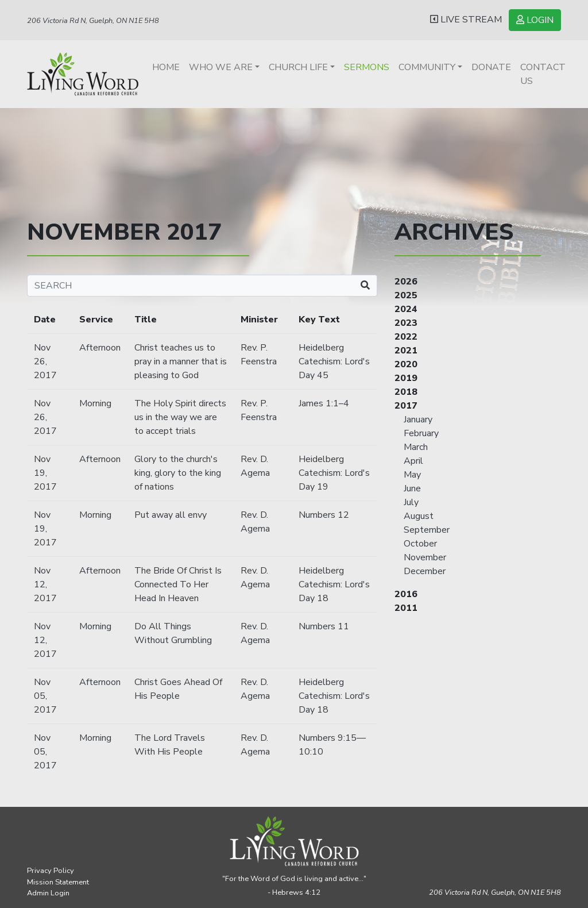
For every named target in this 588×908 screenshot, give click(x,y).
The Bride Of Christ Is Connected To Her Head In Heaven (178, 584)
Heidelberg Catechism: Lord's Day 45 (334, 361)
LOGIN (535, 20)
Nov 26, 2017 (45, 361)
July (411, 502)
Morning (95, 403)
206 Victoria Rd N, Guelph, (495, 892)
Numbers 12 (324, 515)
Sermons (367, 67)
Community (427, 67)
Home (166, 67)
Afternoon (100, 348)
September (427, 530)
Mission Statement (58, 882)
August (419, 516)
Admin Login (48, 893)
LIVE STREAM (466, 20)
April (413, 461)
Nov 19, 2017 (45, 473)
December (425, 571)
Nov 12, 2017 (45, 584)
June (412, 488)
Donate (491, 67)
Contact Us (543, 74)
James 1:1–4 (324, 403)
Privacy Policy (51, 871)
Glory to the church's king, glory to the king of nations (178, 473)
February (421, 433)
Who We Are (221, 67)
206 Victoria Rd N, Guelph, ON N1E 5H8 (93, 21)
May (412, 475)
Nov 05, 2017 (45, 696)
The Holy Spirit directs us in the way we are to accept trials (180, 417)
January (418, 420)
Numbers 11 (324, 626)
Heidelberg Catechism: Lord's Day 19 (334, 473)
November (425, 557)
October (420, 544)
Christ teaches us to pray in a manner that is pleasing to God (181, 361)
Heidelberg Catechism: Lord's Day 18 (334, 584)
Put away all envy (171, 515)
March (416, 447)
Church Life (298, 67)
